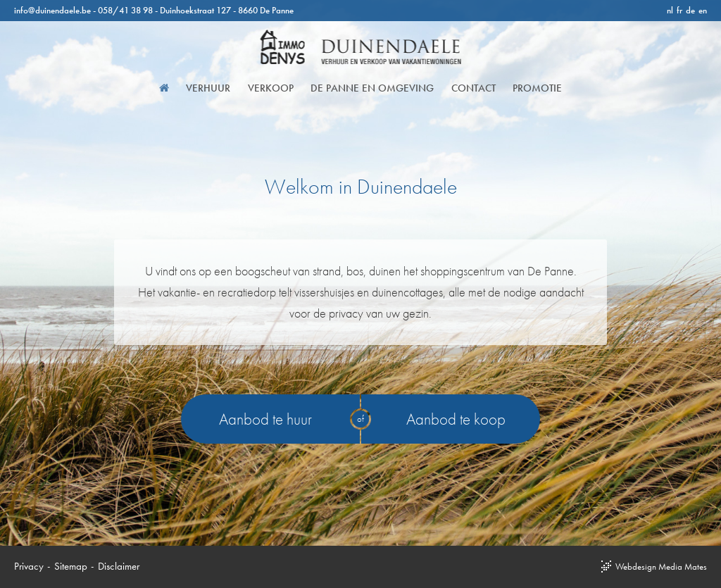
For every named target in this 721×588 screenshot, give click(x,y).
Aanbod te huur (265, 419)
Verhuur (213, 88)
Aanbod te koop (456, 419)
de (690, 10)
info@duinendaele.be (52, 10)
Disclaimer (119, 567)
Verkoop (272, 88)
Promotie (529, 88)
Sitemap (71, 567)
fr (679, 10)
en (703, 10)
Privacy (29, 567)
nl (670, 10)
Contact (469, 88)
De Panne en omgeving (371, 88)
